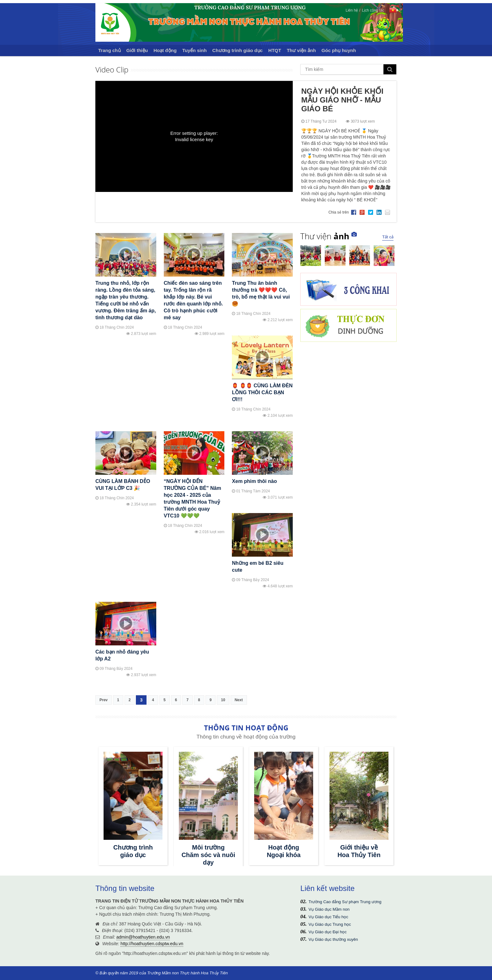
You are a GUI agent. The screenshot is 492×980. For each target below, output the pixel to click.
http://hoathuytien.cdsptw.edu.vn (152, 944)
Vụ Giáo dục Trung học (330, 924)
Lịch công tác (373, 10)
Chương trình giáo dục (238, 50)
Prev (104, 700)
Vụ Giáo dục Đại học (327, 932)
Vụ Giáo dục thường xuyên (333, 939)
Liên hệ (352, 10)
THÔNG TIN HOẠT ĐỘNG (246, 728)
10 (223, 700)
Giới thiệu (137, 50)
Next (239, 700)
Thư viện (325, 236)
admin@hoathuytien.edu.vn (143, 937)
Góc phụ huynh (339, 50)
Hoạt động (165, 50)
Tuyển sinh (195, 50)
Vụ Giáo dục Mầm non (329, 909)
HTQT (275, 50)
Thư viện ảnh (301, 50)
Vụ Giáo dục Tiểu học (328, 917)
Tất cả (388, 237)
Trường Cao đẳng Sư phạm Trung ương (345, 902)
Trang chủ (110, 50)
